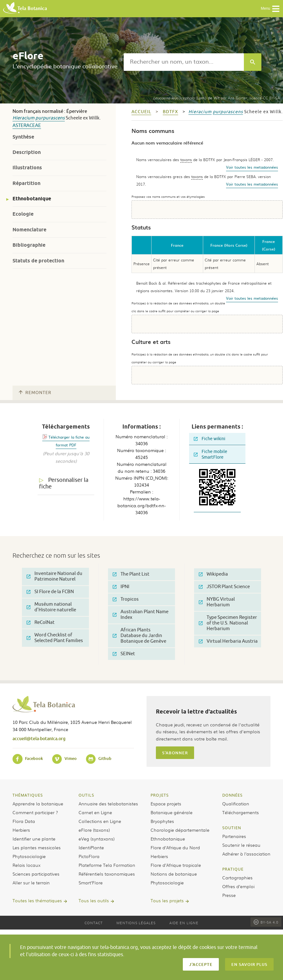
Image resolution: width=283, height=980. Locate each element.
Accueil (141, 112)
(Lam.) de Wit (186, 98)
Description (27, 152)
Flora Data (24, 821)
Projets (160, 795)
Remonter (35, 393)
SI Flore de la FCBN (50, 592)
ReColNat (41, 622)
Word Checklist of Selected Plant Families (55, 638)
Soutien (232, 828)
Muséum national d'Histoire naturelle (51, 607)
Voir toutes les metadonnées (252, 167)
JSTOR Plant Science (224, 587)
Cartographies (237, 877)
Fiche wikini (210, 439)
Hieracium (23, 118)
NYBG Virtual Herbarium (217, 602)
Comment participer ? (35, 812)
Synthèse (23, 137)
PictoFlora (89, 856)
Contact (94, 923)
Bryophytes (162, 821)
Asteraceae (27, 126)
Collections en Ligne (100, 821)
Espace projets (166, 803)
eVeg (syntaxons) (97, 839)
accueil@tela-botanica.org (39, 738)
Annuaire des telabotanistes (108, 803)
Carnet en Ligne (95, 812)
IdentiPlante (91, 847)
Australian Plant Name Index (141, 615)
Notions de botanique (174, 874)
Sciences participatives (36, 874)
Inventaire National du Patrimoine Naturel (54, 576)
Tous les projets (167, 900)
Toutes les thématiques (37, 900)
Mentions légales (136, 923)
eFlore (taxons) (94, 830)
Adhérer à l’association (246, 854)
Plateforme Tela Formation (107, 865)
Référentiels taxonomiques (107, 874)
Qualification (236, 803)
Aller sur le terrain (31, 883)
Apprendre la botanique (38, 803)
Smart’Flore (91, 883)
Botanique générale (172, 812)
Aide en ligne (184, 923)
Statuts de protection (38, 261)
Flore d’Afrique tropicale (176, 865)
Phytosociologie (29, 856)
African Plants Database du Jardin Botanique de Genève (139, 636)
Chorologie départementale (180, 830)
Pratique (233, 869)
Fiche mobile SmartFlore (211, 454)
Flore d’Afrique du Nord (175, 847)
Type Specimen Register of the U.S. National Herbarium (228, 623)
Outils (86, 795)
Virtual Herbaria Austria (228, 641)
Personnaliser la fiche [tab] (64, 483)
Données (232, 795)
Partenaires (234, 836)
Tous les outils (94, 900)
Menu (270, 9)
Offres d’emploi (238, 886)
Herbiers (21, 830)
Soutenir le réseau (241, 845)
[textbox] (184, 62)
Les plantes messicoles (37, 847)
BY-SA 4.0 (266, 922)
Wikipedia (213, 574)
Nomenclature (29, 230)
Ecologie (23, 214)
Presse (229, 895)
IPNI (121, 587)
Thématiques (28, 795)
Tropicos (126, 599)
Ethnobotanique (32, 199)
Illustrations (27, 168)
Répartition (26, 183)
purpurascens (50, 118)
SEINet (124, 654)
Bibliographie (29, 245)
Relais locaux (26, 865)
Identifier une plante (34, 839)
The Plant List (131, 574)
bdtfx (170, 112)
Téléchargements (241, 812)
